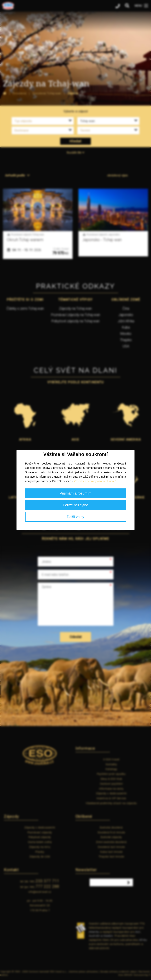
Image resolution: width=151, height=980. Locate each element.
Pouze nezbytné (75, 505)
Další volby (75, 517)
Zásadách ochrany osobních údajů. (95, 481)
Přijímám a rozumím (75, 493)
